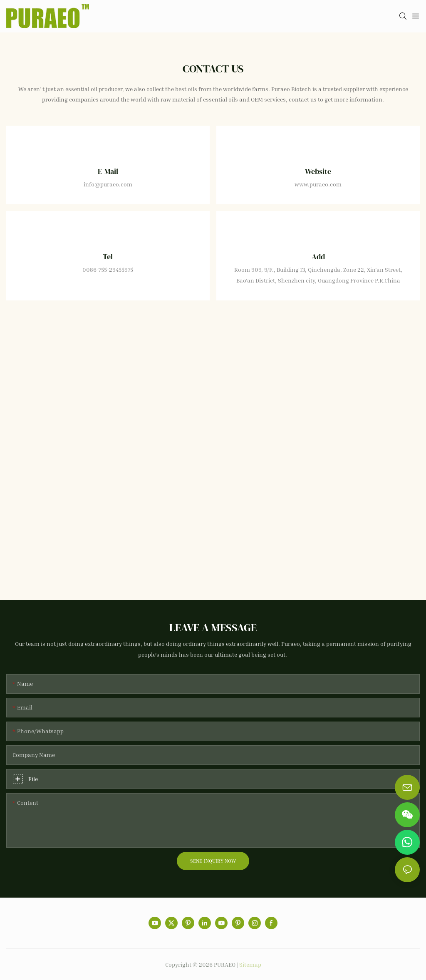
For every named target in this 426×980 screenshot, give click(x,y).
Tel (108, 257)
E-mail (108, 171)
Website (318, 171)
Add (318, 257)
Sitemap (250, 964)
